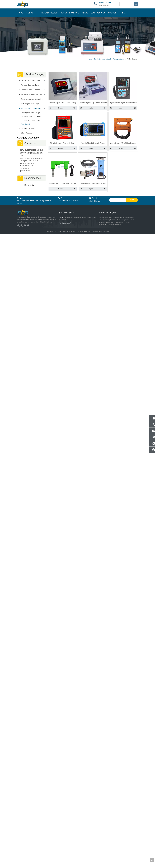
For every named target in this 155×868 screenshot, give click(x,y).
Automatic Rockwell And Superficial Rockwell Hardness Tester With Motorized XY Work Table (32, 654)
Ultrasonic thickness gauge (31, 116)
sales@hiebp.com (28, 166)
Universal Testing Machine (31, 90)
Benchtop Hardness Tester (31, 80)
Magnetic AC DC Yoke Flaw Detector (63, 184)
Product (66, 851)
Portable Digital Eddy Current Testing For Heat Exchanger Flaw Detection (63, 103)
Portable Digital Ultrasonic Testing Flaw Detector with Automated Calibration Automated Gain (93, 143)
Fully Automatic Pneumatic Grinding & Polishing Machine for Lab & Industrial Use (32, 788)
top (152, 860)
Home (60, 851)
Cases (71, 851)
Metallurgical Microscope (30, 104)
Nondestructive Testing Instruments (33, 109)
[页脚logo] (25, 847)
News (89, 851)
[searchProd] (127, 4)
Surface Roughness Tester (31, 120)
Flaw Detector (26, 124)
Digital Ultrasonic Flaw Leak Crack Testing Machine (63, 143)
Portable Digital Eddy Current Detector (31, 527)
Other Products (27, 133)
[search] (117, 834)
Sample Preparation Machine (32, 94)
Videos (84, 851)
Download (78, 851)
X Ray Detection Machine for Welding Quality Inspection (93, 184)
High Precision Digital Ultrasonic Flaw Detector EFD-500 (123, 103)
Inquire (56, 108)
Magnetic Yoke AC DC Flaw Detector (123, 143)
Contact (63, 854)
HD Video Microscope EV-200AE (32, 273)
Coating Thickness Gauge (30, 113)
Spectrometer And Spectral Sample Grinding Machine (33, 99)
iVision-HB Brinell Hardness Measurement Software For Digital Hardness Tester (31, 400)
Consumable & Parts (29, 128)
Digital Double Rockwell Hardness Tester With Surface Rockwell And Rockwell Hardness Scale (32, 688)
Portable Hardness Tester (30, 85)
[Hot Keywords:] (136, 4)
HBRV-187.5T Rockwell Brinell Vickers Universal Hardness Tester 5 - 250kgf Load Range (31, 754)
